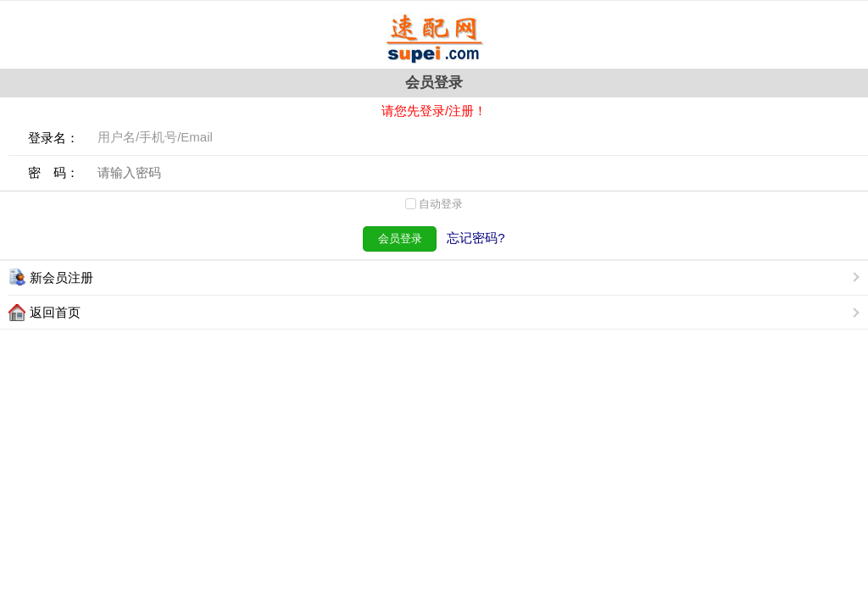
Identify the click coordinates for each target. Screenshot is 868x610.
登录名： (53, 138)
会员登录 (400, 238)
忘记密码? (476, 238)
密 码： (53, 172)
